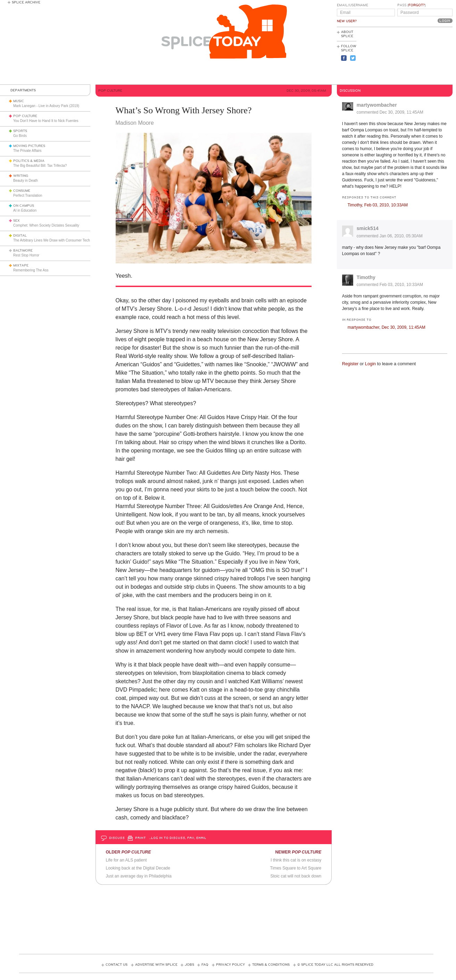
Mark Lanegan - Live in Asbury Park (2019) (46, 106)
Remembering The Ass (31, 270)
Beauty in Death (26, 181)
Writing (21, 176)
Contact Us (117, 965)
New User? (347, 21)
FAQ (205, 965)
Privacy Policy (230, 965)
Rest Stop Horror (26, 255)
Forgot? (417, 5)
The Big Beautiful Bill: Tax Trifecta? (40, 166)
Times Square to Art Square (296, 868)
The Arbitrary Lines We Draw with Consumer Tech (52, 240)
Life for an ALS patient (126, 860)
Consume (22, 191)
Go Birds (20, 136)
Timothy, (378, 205)
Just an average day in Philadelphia (138, 876)
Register (350, 364)
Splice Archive (26, 2)
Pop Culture (25, 116)
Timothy (366, 277)
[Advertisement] (421, 56)
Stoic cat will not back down (296, 876)
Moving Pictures (29, 146)
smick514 (368, 228)
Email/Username (353, 5)
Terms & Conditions (271, 965)
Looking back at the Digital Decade (138, 868)
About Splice (347, 34)
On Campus (24, 206)
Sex (16, 221)
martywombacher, (387, 327)
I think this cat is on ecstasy (296, 860)
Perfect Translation (28, 195)
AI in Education (25, 210)
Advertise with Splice (156, 965)
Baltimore (23, 251)
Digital (20, 236)
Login (370, 364)
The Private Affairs (27, 151)
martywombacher (377, 105)
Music (19, 101)
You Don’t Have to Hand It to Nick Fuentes (46, 121)
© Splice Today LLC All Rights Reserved (335, 965)
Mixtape (21, 266)
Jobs (189, 965)
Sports (20, 131)
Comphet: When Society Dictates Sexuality (46, 225)
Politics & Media (29, 161)
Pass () (412, 5)
